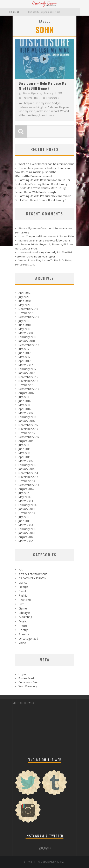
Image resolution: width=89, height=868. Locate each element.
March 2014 (26, 501)
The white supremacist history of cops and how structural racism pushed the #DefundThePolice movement (43, 172)
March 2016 (26, 413)
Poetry (23, 630)
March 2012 (26, 541)
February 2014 (27, 505)
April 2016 (25, 409)
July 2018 (24, 321)
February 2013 (27, 529)
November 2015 (28, 429)
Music (37, 98)
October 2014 (27, 481)
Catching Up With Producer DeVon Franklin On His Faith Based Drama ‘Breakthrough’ (43, 198)
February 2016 (27, 417)
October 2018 (27, 313)
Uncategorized (28, 639)
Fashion (24, 595)
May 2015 (24, 453)
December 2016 (28, 377)
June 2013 (25, 521)
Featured (28, 98)
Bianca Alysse (30, 93)
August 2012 (26, 537)
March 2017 (26, 365)
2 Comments (53, 98)
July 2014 (24, 493)
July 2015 (24, 445)
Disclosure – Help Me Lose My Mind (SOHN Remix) (43, 86)
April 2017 (25, 361)
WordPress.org (28, 686)
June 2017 (25, 353)
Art (21, 570)
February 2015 (27, 465)
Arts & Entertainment (33, 574)
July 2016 (24, 397)
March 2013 (26, 525)
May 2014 (24, 497)
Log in (22, 674)
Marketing (25, 617)
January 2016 (27, 421)
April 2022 (25, 293)
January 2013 (27, 533)
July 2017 (24, 349)
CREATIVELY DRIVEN (33, 578)
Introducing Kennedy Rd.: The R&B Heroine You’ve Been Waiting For (44, 254)
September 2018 (29, 317)
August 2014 (26, 489)
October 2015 (27, 433)
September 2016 (29, 389)
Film (22, 604)
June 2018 (25, 325)
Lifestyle (24, 613)
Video (22, 643)
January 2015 (27, 469)
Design (23, 587)
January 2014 (27, 509)
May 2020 (24, 305)
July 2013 (24, 517)
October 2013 (27, 513)
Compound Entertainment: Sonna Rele (50, 236)
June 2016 (25, 401)
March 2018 (26, 333)
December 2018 (28, 309)
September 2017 (29, 345)
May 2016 (24, 405)
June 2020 (25, 301)
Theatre (24, 634)
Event (22, 591)
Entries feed (26, 678)
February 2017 (27, 369)
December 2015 (28, 425)
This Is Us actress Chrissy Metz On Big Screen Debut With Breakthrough (40, 190)
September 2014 (29, 485)
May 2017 (24, 357)
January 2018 (27, 341)
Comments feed (29, 682)
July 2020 (24, 297)
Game (23, 608)
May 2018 (24, 329)
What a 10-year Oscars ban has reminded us (46, 164)
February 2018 (27, 337)
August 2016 (26, 393)
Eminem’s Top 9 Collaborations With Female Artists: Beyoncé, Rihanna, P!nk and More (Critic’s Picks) (44, 244)
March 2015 (26, 461)
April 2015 (25, 457)
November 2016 (28, 381)
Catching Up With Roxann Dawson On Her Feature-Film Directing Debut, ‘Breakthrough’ (42, 182)
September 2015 (29, 437)
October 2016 (27, 385)
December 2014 (28, 473)
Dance (23, 583)
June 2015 (25, 449)
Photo (23, 626)
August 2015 (26, 441)
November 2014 (28, 477)
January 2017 (27, 373)
